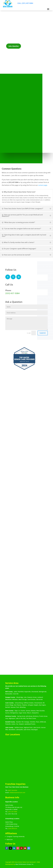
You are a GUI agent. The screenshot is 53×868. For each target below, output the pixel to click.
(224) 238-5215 (13, 828)
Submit (43, 333)
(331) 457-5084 (12, 293)
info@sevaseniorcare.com (17, 793)
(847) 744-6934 (13, 790)
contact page (43, 185)
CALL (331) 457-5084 (25, 3)
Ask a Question (14, 46)
